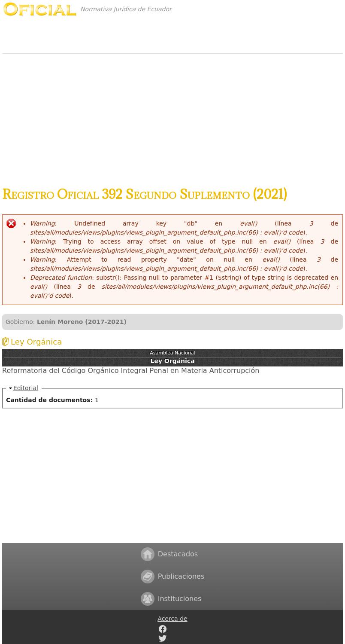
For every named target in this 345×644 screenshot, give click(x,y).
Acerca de (172, 619)
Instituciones (180, 599)
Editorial (26, 388)
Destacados (178, 554)
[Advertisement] (172, 116)
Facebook (163, 629)
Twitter (163, 638)
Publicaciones (181, 576)
